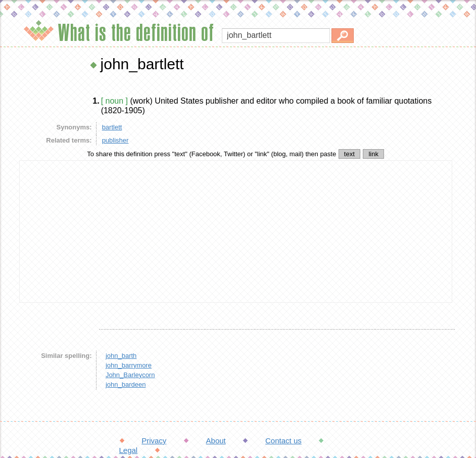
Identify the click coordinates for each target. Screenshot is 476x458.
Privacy (154, 441)
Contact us (283, 441)
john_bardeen (126, 384)
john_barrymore (129, 365)
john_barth (121, 356)
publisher (115, 140)
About (216, 441)
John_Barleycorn (130, 375)
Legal (129, 450)
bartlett (112, 127)
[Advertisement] (236, 232)
